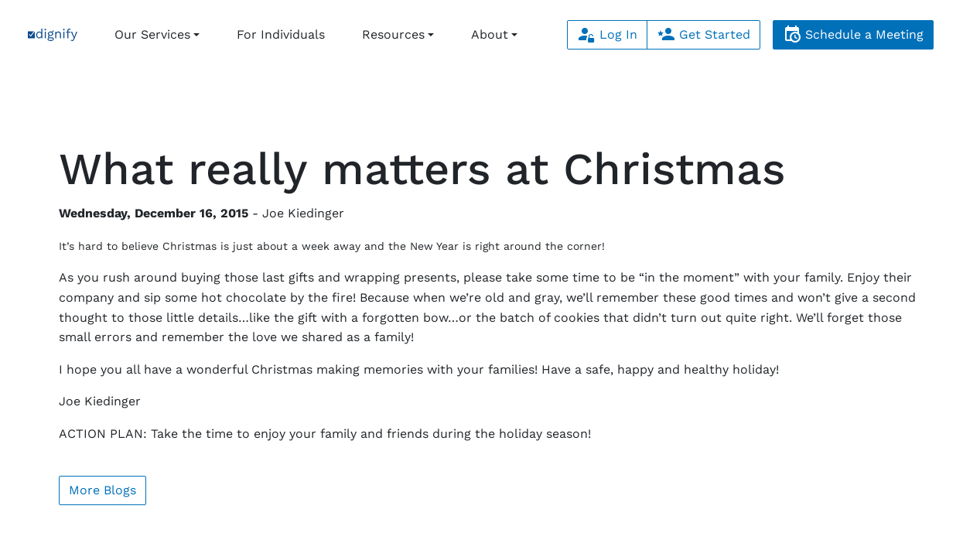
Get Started (703, 34)
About (490, 34)
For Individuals (281, 34)
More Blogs (102, 490)
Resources (393, 34)
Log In (607, 34)
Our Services (152, 34)
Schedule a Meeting (853, 34)
